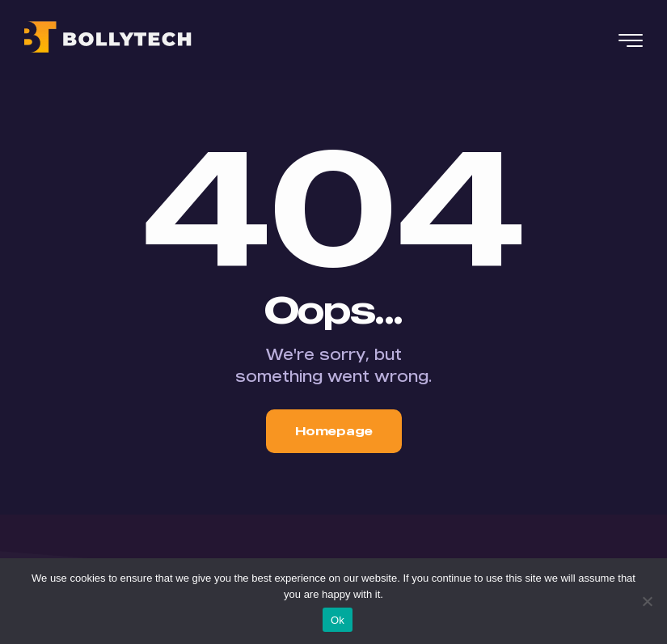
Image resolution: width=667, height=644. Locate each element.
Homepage (334, 430)
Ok (338, 620)
